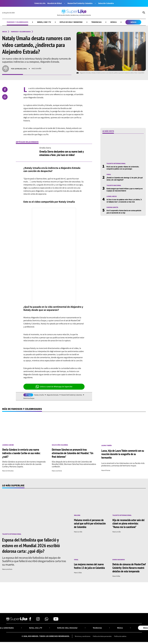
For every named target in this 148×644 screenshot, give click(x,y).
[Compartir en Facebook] (5, 90)
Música (114, 22)
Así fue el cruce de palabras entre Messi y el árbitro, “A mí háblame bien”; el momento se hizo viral (125, 201)
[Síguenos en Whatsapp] (47, 619)
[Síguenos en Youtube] (56, 619)
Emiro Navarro (119, 559)
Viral (109, 175)
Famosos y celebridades (17, 22)
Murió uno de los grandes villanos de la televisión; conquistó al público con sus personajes (123, 168)
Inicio (5, 32)
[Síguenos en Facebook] (30, 619)
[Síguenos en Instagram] (38, 619)
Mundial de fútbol (54, 3)
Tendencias (97, 22)
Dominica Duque (29, 398)
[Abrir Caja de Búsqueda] (144, 13)
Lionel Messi (112, 196)
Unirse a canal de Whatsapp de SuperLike (54, 387)
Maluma (77, 515)
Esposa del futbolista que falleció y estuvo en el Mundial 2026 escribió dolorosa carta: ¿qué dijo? (31, 545)
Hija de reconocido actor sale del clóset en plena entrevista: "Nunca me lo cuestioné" (128, 523)
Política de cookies (121, 636)
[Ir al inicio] (74, 13)
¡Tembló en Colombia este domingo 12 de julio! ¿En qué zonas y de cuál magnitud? (125, 179)
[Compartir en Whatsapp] (5, 97)
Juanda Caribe (8, 445)
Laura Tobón (106, 445)
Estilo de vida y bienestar (71, 22)
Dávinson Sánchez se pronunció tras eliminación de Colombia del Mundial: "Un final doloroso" (73, 453)
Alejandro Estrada (53, 395)
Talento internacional (116, 164)
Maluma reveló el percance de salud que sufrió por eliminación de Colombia (90, 523)
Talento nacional (114, 186)
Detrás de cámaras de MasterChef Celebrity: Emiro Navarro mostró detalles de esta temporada (129, 567)
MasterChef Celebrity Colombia (80, 3)
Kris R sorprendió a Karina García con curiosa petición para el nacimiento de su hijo (124, 212)
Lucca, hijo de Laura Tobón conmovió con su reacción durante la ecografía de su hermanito (123, 454)
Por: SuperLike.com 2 (19, 69)
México (134, 22)
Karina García (112, 207)
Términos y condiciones (82, 636)
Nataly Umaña (39, 395)
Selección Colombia (106, 3)
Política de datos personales (102, 636)
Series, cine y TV (44, 22)
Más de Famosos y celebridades (22, 409)
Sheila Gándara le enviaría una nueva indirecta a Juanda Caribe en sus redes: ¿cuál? (21, 453)
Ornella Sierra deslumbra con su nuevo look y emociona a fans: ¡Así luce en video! (61, 153)
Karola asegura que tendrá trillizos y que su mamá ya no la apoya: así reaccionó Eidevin (124, 190)
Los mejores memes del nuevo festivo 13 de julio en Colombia (89, 565)
